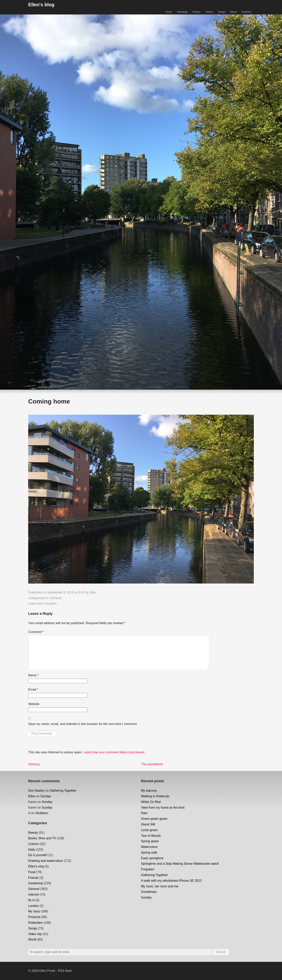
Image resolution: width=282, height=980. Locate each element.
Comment (36, 632)
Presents (34, 917)
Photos (196, 12)
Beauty (33, 833)
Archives (246, 12)
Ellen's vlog (36, 866)
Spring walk (149, 852)
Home (169, 12)
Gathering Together (63, 791)
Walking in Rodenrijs (155, 796)
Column (34, 844)
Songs (221, 12)
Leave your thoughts (42, 604)
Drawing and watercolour (46, 861)
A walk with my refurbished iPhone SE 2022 (171, 881)
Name (33, 675)
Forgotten (148, 869)
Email (33, 690)
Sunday (46, 796)
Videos (209, 12)
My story (34, 911)
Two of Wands (151, 836)
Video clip (35, 934)
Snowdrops (149, 892)
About (233, 12)
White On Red (151, 802)
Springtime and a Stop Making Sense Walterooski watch (180, 864)
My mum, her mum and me (160, 886)
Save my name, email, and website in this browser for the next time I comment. (83, 724)
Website (34, 704)
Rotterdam (36, 923)
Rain (144, 813)
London (33, 906)
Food (32, 872)
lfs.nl (31, 900)
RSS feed (65, 971)
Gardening (36, 883)
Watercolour (149, 847)
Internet (33, 895)
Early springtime (152, 858)
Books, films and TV (42, 838)
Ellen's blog (41, 5)
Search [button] (221, 952)
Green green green (154, 819)
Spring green (150, 841)
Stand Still (148, 824)
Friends (33, 878)
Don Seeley (36, 791)
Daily (32, 850)
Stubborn (42, 813)
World (32, 939)
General (56, 598)
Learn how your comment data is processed (114, 752)
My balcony (149, 791)
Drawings (182, 12)
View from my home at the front (163, 808)
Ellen (93, 592)
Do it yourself (37, 855)
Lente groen (149, 830)
